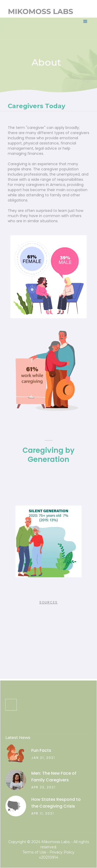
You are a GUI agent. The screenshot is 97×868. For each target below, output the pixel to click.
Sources (48, 602)
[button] (85, 16)
